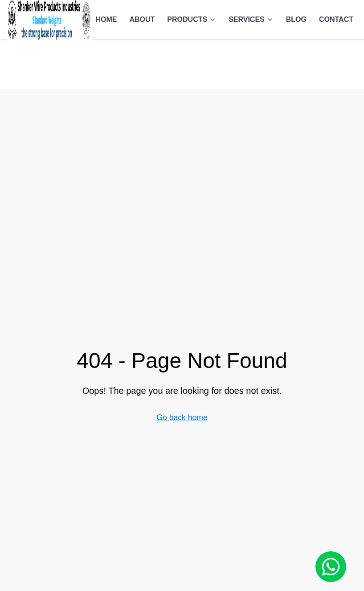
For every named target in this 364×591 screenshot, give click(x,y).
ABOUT (142, 19)
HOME (106, 19)
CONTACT (336, 19)
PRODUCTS (192, 19)
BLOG (296, 19)
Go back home (182, 417)
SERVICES (251, 19)
